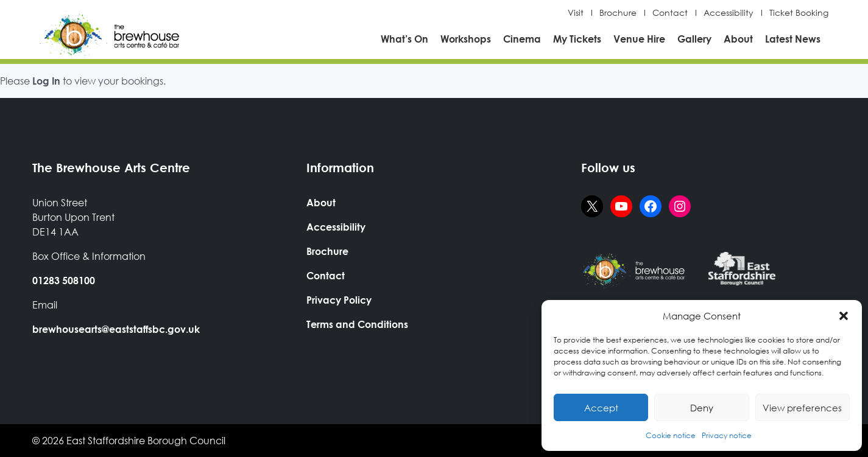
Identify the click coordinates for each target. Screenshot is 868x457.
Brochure (618, 13)
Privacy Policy (339, 300)
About (738, 39)
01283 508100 (64, 280)
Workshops (466, 39)
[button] (844, 316)
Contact (670, 13)
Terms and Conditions (357, 324)
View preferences (802, 408)
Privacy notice (727, 435)
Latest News (793, 39)
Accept (601, 408)
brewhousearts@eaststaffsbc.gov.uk (116, 329)
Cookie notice (671, 435)
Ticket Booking (799, 13)
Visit (576, 13)
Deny (702, 408)
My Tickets (577, 39)
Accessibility (729, 13)
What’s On (404, 39)
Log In (46, 81)
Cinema (522, 39)
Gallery (694, 39)
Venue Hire (639, 39)
